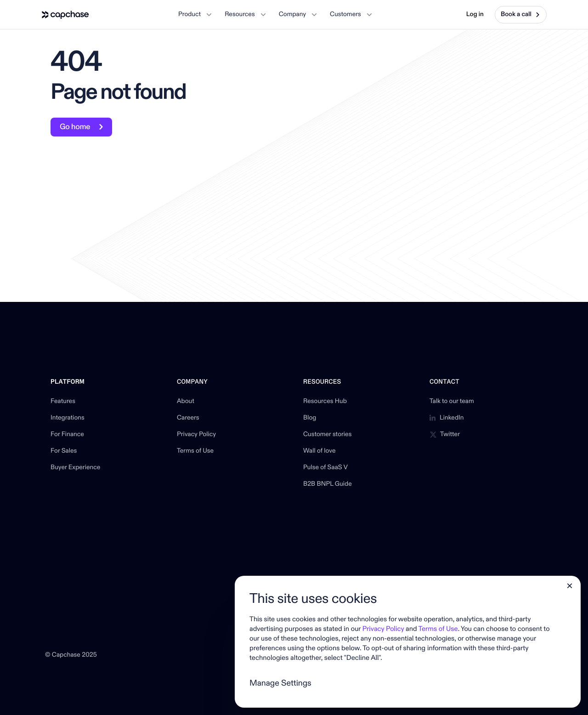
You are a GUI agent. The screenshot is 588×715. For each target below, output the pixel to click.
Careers (188, 418)
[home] (65, 15)
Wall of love (319, 451)
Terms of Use (195, 451)
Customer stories (327, 435)
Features (63, 402)
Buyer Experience (75, 468)
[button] (195, 15)
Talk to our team (452, 402)
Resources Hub (325, 402)
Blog (310, 418)
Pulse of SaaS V (325, 468)
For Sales (64, 451)
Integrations (68, 418)
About (186, 402)
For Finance (67, 435)
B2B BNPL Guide (328, 484)
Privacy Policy (196, 435)
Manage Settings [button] (280, 683)
